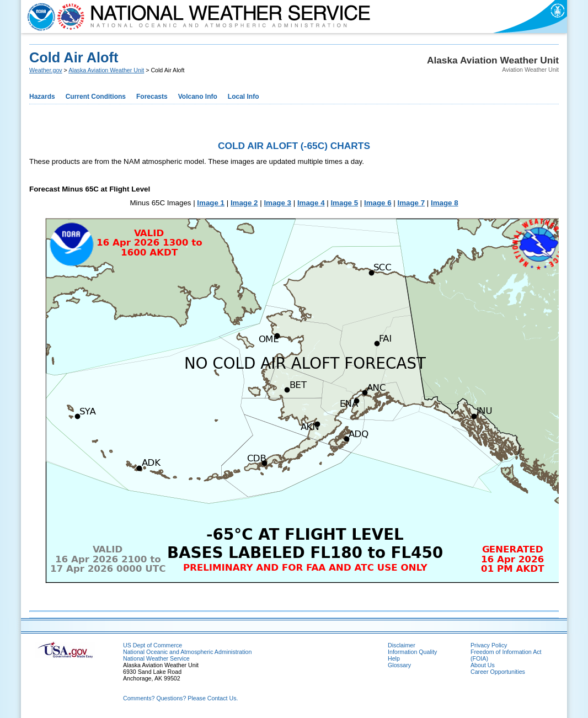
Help (394, 658)
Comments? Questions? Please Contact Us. (180, 698)
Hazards (42, 97)
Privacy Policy (489, 645)
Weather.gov (46, 70)
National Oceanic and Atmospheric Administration (187, 652)
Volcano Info (198, 97)
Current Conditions (96, 97)
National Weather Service (156, 658)
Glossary (399, 665)
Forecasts (152, 97)
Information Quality (412, 652)
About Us (483, 665)
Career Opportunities (498, 672)
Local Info (244, 97)
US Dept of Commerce (153, 645)
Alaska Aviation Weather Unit (106, 70)
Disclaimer (402, 645)
